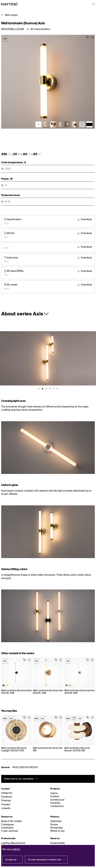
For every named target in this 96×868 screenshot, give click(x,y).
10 (6, 185)
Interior (54, 793)
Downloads (7, 828)
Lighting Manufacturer (13, 843)
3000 (8, 169)
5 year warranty (10, 831)
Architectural (57, 800)
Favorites (55, 803)
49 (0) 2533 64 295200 (25, 767)
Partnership (56, 828)
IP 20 (8, 202)
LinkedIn (6, 808)
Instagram (7, 793)
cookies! (16, 849)
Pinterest (6, 800)
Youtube (6, 804)
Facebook (7, 797)
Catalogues (7, 824)
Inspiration (56, 821)
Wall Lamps (11, 15)
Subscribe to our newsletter (19, 779)
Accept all (11, 859)
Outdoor (55, 796)
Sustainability (57, 843)
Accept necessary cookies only (44, 859)
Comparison (57, 806)
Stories (54, 824)
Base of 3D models (11, 821)
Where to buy (57, 831)
